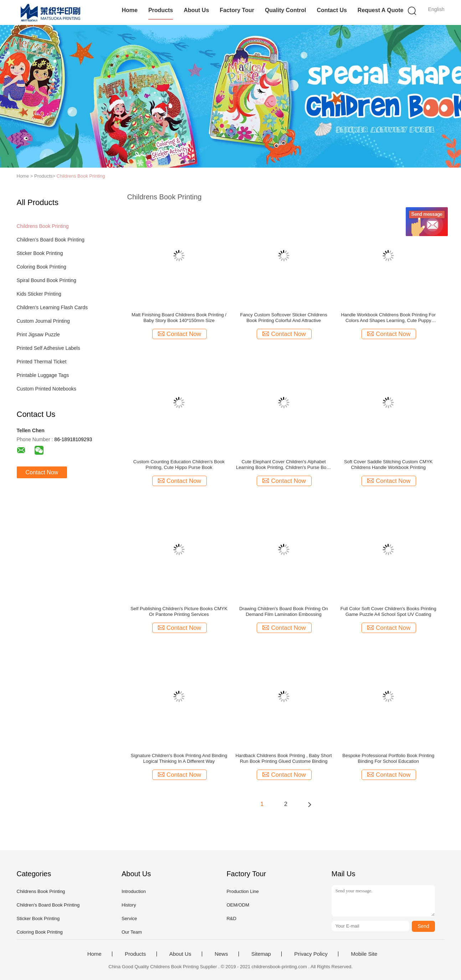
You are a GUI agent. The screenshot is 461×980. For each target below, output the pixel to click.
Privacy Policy (311, 954)
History (129, 905)
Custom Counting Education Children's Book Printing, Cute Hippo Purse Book (179, 465)
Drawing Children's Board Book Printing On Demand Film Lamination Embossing (284, 611)
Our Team (132, 932)
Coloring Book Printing (42, 267)
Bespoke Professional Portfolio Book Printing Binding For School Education (388, 758)
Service (129, 918)
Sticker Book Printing (40, 253)
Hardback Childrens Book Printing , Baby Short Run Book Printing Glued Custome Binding (283, 758)
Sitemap (261, 954)
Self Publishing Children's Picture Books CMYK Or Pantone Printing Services (179, 611)
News (221, 954)
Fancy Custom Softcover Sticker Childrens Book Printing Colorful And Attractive (283, 318)
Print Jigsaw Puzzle (38, 335)
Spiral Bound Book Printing (47, 280)
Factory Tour (237, 10)
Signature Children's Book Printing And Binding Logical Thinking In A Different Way (179, 758)
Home (129, 10)
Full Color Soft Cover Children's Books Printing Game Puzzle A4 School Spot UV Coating (388, 611)
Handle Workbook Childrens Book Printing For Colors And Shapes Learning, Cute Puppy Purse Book (388, 318)
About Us (196, 10)
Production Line (242, 891)
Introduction (134, 891)
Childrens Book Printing (81, 176)
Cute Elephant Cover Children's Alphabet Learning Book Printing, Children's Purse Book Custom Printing (284, 465)
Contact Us (332, 10)
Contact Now (42, 472)
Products (161, 10)
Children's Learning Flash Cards (52, 307)
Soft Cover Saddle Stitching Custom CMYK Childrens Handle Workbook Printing (388, 465)
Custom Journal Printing (43, 321)
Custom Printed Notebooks (47, 389)
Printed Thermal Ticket (42, 362)
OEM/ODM (238, 905)
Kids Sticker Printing (39, 294)
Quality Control (286, 10)
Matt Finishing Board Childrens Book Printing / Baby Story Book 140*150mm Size (179, 318)
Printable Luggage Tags (43, 375)
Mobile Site (364, 954)
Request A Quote (381, 10)
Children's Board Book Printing (51, 240)
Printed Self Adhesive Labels (48, 348)
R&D (231, 918)
